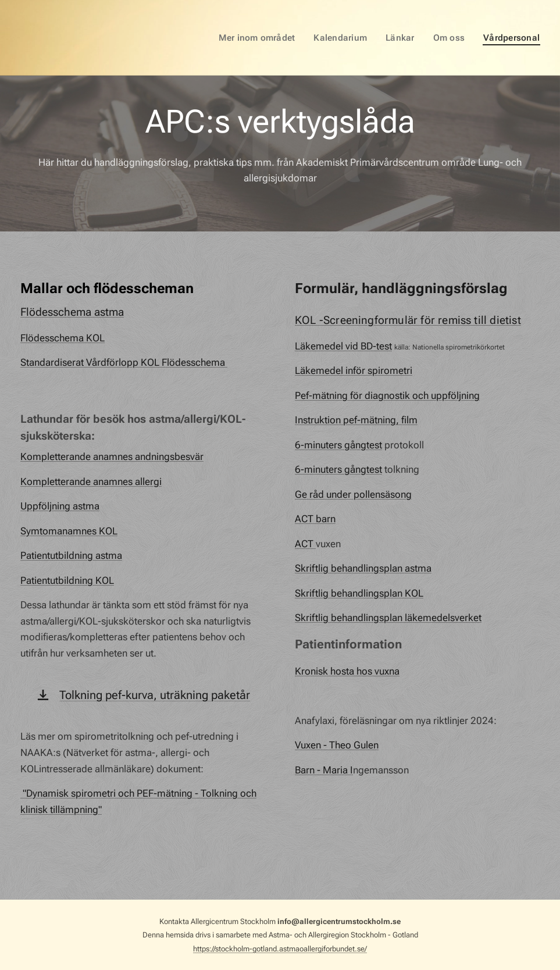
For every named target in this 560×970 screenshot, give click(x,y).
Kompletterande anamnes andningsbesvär (112, 457)
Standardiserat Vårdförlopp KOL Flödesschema (124, 362)
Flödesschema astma (72, 312)
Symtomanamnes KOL (69, 530)
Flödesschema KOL (63, 337)
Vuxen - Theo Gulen (337, 745)
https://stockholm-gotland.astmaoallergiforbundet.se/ (280, 949)
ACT (305, 543)
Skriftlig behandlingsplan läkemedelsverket (388, 618)
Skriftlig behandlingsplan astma (363, 568)
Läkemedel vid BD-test (343, 345)
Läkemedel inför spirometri (354, 370)
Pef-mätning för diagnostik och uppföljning (387, 395)
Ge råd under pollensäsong (353, 494)
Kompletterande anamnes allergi (91, 481)
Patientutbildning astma (71, 555)
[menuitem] (266, 38)
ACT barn (315, 519)
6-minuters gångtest (338, 444)
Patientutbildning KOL (67, 580)
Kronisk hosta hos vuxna (347, 671)
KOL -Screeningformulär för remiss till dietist (408, 320)
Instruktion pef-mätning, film (356, 420)
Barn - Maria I (324, 769)
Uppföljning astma (60, 506)
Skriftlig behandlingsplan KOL (359, 593)
